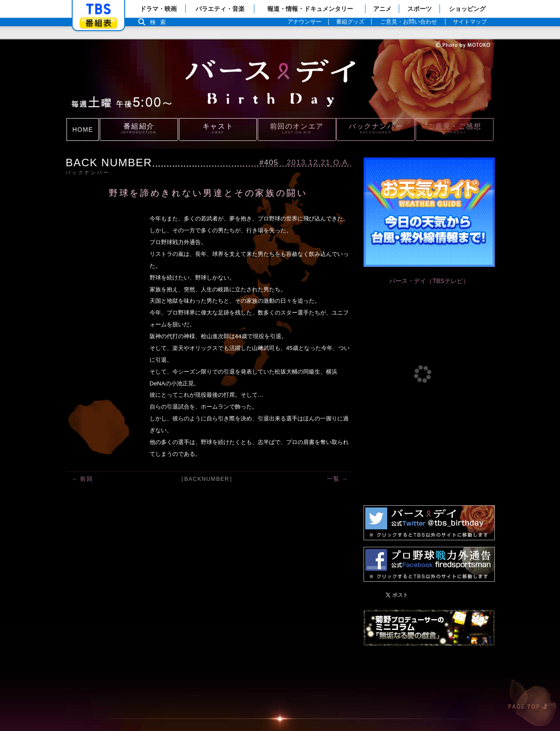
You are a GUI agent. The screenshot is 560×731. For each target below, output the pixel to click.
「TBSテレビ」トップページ (98, 9)
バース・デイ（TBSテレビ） (429, 281)
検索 (160, 22)
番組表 (98, 23)
